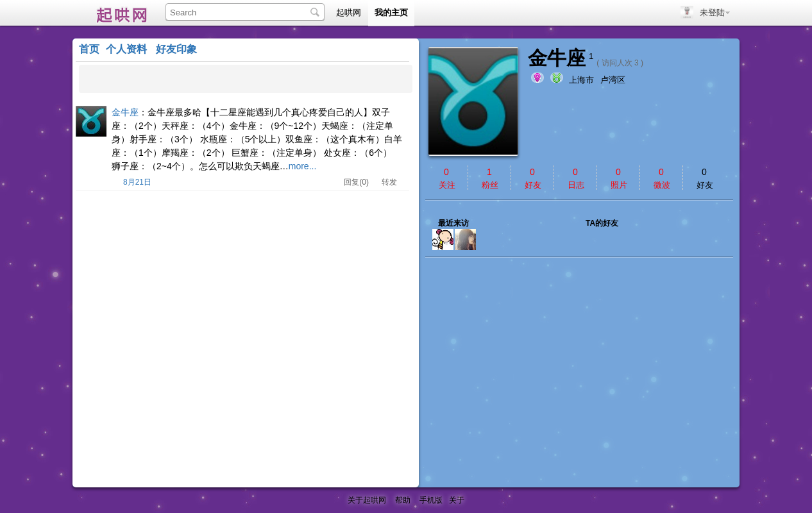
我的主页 (391, 13)
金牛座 (125, 112)
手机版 (431, 500)
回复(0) (356, 182)
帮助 (403, 500)
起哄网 (117, 13)
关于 (457, 500)
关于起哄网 (367, 500)
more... (303, 166)
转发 (389, 182)
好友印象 (176, 49)
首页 (89, 49)
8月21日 (137, 182)
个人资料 (126, 49)
